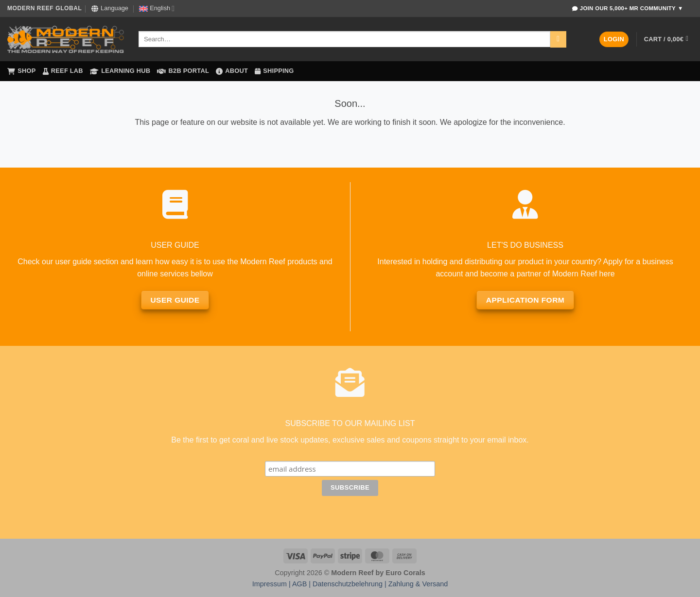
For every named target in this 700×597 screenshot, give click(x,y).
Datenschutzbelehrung (348, 584)
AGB (299, 584)
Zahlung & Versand (418, 584)
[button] (614, 40)
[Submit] (558, 39)
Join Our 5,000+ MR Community (628, 9)
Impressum (270, 584)
